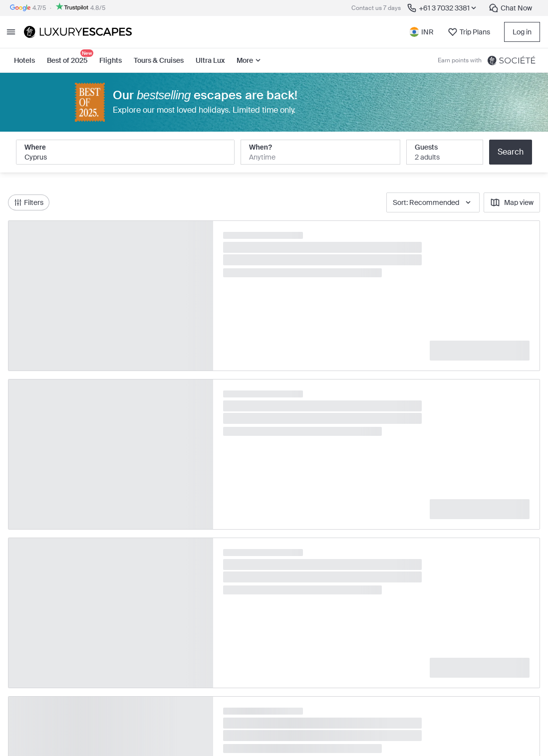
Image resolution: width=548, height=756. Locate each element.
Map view (512, 202)
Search (511, 152)
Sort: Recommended (433, 202)
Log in (522, 32)
